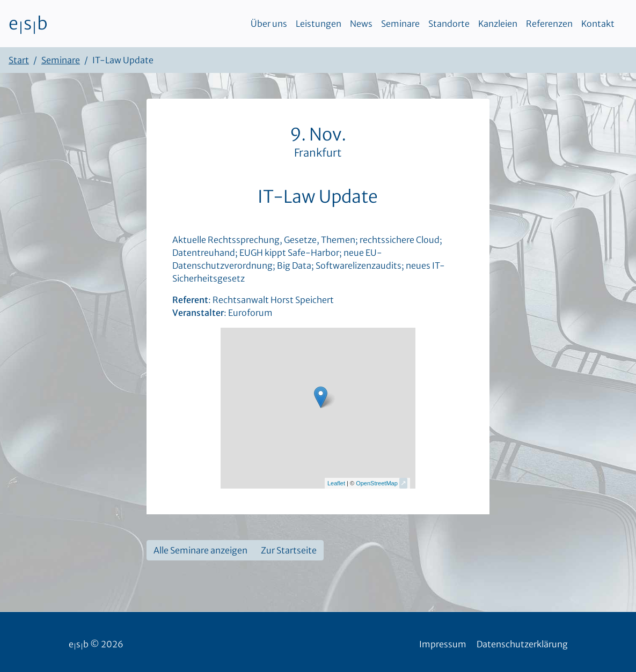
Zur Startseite (289, 550)
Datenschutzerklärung (522, 644)
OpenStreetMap (377, 483)
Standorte (449, 24)
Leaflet (336, 483)
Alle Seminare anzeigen (200, 550)
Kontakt (598, 24)
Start (19, 60)
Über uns (269, 24)
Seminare (400, 24)
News (361, 24)
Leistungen (319, 24)
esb (28, 24)
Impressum (443, 644)
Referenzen (549, 24)
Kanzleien (498, 24)
